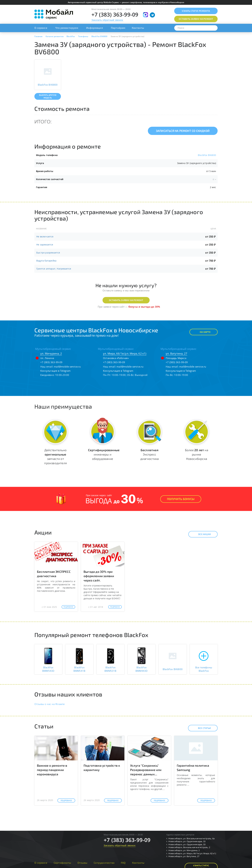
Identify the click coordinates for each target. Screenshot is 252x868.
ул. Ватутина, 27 (176, 353)
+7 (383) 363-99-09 (115, 15)
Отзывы (82, 863)
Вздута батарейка (46, 261)
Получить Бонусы (181, 499)
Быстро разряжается (48, 253)
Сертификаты (62, 863)
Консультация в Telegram (56, 371)
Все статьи (202, 728)
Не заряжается (45, 245)
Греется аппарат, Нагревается (54, 269)
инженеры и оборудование (104, 454)
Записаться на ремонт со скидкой (183, 131)
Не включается (45, 237)
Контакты (138, 28)
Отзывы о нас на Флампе (50, 704)
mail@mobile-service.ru (67, 367)
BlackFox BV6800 (207, 155)
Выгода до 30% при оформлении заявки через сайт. (99, 576)
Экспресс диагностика (149, 454)
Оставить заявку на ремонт (126, 300)
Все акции (202, 534)
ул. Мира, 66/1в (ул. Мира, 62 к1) (125, 353)
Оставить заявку (196, 19)
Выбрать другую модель (48, 96)
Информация (94, 28)
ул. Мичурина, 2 (51, 353)
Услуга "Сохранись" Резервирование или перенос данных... (146, 770)
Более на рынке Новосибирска (197, 454)
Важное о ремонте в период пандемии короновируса (52, 770)
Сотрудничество (104, 863)
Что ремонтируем (67, 28)
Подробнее (68, 607)
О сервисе (41, 28)
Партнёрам (118, 28)
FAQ (123, 863)
